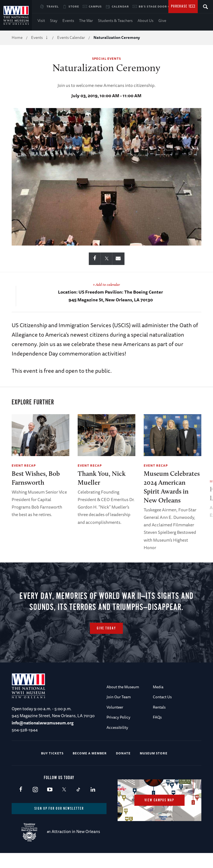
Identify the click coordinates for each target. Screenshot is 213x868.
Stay (54, 21)
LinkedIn (93, 790)
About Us (145, 21)
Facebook (21, 790)
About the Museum (123, 687)
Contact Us (162, 697)
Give (162, 21)
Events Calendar (71, 37)
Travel (53, 6)
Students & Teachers (115, 21)
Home (17, 37)
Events (68, 21)
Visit (41, 21)
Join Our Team (119, 697)
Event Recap (24, 465)
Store (74, 6)
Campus (95, 6)
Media (158, 687)
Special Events (106, 58)
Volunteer (115, 707)
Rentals (159, 707)
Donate (123, 753)
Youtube (50, 790)
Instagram (35, 790)
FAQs (157, 717)
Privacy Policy (118, 717)
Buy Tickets (52, 753)
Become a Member (90, 753)
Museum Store (154, 753)
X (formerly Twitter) (64, 790)
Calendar (120, 6)
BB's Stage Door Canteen (161, 6)
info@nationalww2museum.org (43, 723)
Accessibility (117, 727)
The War (86, 21)
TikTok (78, 790)
